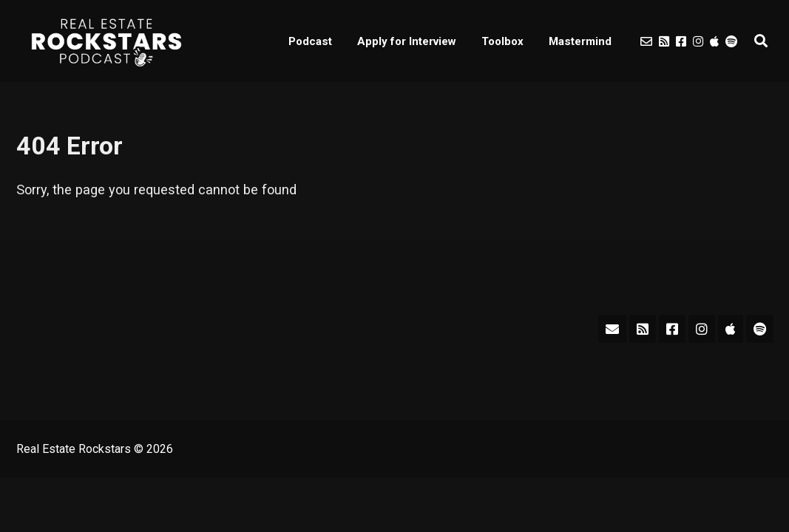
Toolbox (502, 41)
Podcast (310, 41)
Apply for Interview (407, 41)
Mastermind (580, 41)
